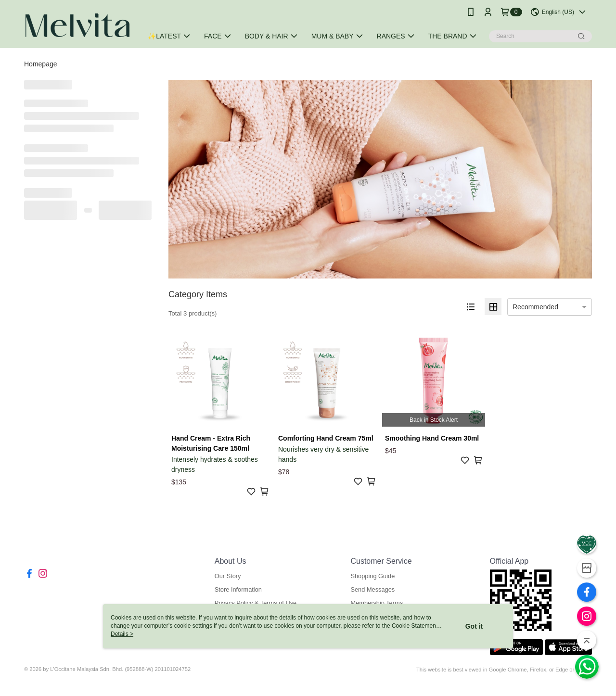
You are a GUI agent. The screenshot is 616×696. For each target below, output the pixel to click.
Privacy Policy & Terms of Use (256, 603)
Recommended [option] (535, 307)
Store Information (238, 589)
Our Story (228, 576)
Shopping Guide (372, 576)
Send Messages (372, 589)
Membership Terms (377, 603)
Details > (122, 634)
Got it (474, 626)
